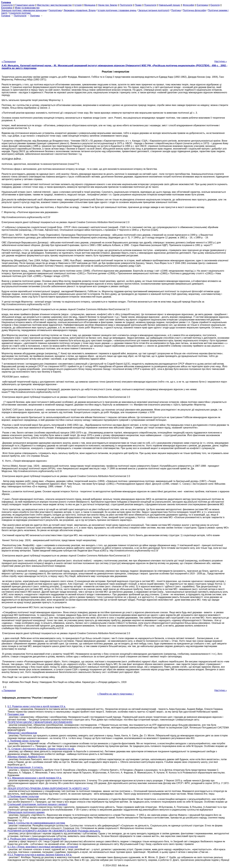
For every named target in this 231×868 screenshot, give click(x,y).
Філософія (188, 5)
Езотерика (202, 5)
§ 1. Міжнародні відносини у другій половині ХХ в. (35, 778)
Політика (176, 10)
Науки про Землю (108, 5)
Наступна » (221, 61)
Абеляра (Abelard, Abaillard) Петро (26, 757)
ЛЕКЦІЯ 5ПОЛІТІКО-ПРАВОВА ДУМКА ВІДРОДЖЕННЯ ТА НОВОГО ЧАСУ (48, 788)
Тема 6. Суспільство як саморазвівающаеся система (36, 823)
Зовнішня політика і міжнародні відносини (24, 10)
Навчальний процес (169, 5)
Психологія (150, 5)
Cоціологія (7, 5)
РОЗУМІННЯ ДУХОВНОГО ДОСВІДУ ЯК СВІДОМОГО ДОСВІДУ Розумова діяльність (54, 831)
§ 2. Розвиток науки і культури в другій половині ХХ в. (37, 706)
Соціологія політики (20, 13)
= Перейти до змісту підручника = (116, 694)
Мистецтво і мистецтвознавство (55, 5)
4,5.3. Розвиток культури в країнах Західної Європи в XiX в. (40, 855)
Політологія (126, 5)
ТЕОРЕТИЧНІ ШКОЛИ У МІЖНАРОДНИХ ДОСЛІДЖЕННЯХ (40, 722)
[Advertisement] (115, 38)
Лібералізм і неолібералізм (22, 733)
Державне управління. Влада (80, 10)
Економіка (7, 8)
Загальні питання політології (154, 10)
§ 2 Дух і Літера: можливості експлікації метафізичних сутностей (43, 847)
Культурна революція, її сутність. (25, 767)
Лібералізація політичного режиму (26, 812)
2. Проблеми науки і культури (23, 741)
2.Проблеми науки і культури (23, 796)
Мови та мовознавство (27, 8)
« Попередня (9, 62)
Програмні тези (16, 714)
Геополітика (55, 10)
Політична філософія (194, 10)
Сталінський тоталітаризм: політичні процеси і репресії (37, 804)
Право (138, 5)
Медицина (90, 5)
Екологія (215, 5)
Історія (78, 5)
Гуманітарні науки (25, 5)
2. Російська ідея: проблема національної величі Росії (37, 839)
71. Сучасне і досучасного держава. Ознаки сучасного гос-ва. (41, 749)
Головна (6, 16)
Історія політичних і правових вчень (117, 10)
